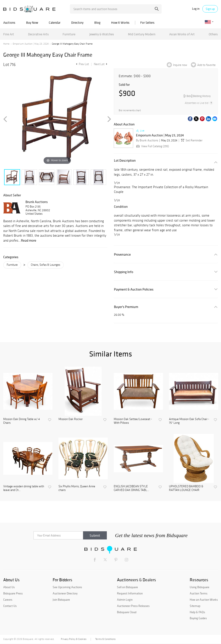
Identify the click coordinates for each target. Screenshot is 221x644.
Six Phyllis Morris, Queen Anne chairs (77, 488)
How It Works (120, 23)
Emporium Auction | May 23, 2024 (31, 44)
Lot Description (125, 160)
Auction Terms (199, 593)
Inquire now (180, 65)
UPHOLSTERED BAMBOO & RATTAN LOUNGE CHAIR (186, 488)
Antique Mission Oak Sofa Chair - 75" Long (189, 421)
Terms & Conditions (105, 639)
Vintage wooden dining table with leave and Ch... (24, 488)
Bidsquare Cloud (127, 612)
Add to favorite (206, 65)
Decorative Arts (38, 34)
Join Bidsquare (61, 600)
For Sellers (147, 23)
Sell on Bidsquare (127, 587)
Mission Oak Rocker (71, 419)
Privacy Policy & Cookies (74, 639)
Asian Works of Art (182, 34)
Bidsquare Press (13, 593)
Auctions (9, 23)
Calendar (55, 23)
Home (6, 44)
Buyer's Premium (126, 307)
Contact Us (10, 606)
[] (197, 96)
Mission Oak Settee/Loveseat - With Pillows (133, 421)
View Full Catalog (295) (152, 146)
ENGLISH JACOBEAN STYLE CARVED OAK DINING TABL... (131, 488)
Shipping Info (124, 272)
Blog (97, 23)
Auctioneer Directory (65, 593)
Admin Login (125, 600)
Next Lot (101, 64)
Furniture (69, 34)
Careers (8, 600)
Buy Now (32, 23)
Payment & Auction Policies (134, 289)
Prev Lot (82, 64)
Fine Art (9, 34)
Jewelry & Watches (102, 34)
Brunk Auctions (37, 202)
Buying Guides (198, 618)
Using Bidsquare (200, 587)
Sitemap (195, 606)
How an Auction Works (204, 600)
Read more (29, 240)
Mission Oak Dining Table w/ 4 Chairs (22, 421)
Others (213, 34)
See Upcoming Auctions (67, 587)
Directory (77, 23)
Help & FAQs (197, 612)
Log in (196, 9)
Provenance (122, 254)
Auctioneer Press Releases (133, 606)
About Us (9, 587)
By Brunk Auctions (147, 140)
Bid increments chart (130, 110)
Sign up (210, 9)
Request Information (130, 593)
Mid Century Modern (142, 34)
